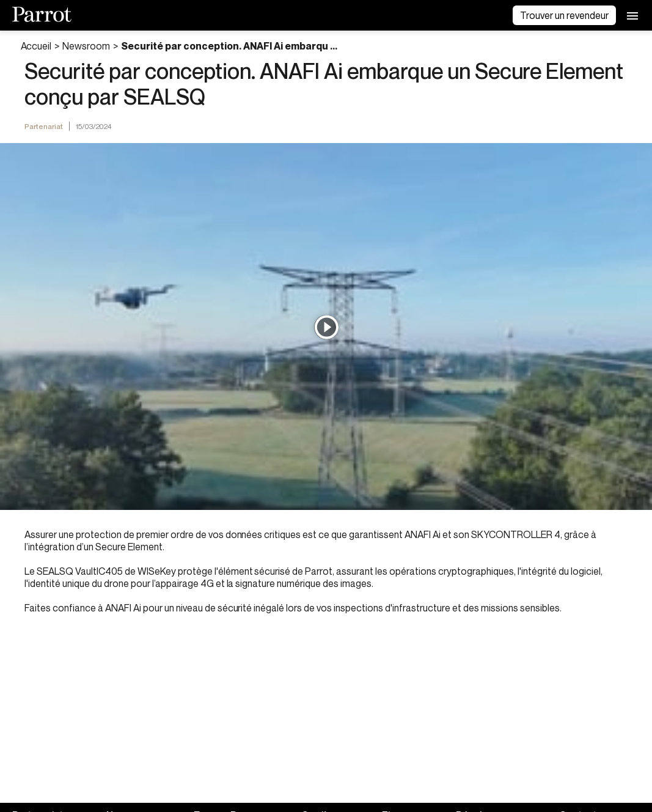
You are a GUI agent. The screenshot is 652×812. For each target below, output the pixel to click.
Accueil (36, 46)
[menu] (632, 15)
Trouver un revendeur (564, 15)
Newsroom (86, 46)
